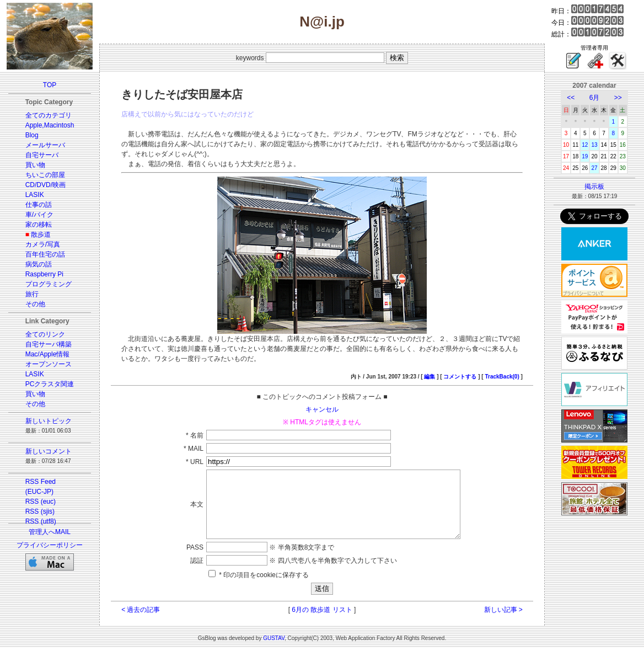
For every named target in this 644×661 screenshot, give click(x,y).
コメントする (460, 377)
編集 (430, 377)
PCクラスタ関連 (50, 384)
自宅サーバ (42, 155)
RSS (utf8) (41, 521)
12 (585, 145)
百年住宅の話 (45, 254)
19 (585, 156)
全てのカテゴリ (49, 115)
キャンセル (322, 409)
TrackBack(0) (502, 377)
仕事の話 (39, 205)
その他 (35, 304)
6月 (595, 98)
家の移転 (39, 225)
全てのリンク (45, 334)
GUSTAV (274, 651)
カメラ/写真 (43, 244)
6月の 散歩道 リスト (322, 623)
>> (618, 98)
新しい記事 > (503, 623)
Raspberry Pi (44, 274)
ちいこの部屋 (45, 175)
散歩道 (41, 234)
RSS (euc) (41, 502)
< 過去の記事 (141, 623)
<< (571, 98)
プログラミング (49, 284)
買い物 (35, 165)
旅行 (32, 294)
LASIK (35, 195)
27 (594, 168)
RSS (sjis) (40, 511)
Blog (32, 135)
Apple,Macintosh (50, 125)
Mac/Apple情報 (48, 354)
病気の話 (39, 264)
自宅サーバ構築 (49, 344)
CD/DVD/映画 (45, 185)
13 (594, 145)
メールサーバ (45, 145)
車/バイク (39, 215)
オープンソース (49, 364)
